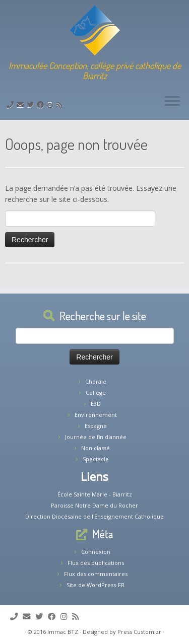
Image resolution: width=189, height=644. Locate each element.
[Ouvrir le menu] (172, 102)
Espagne (96, 426)
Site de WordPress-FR (96, 585)
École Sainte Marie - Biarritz (95, 494)
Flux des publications (96, 563)
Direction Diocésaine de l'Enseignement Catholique (94, 516)
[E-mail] (22, 104)
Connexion (96, 552)
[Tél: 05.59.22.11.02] (12, 104)
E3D (96, 404)
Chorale (96, 381)
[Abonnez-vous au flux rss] (60, 104)
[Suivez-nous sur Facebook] (42, 104)
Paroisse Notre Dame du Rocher (94, 505)
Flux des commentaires (96, 574)
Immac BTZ (63, 632)
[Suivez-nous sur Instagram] (51, 104)
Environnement (96, 415)
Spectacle (96, 459)
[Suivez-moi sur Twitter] (32, 104)
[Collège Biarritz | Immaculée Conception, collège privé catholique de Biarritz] (94, 30)
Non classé (96, 448)
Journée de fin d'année (96, 437)
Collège (96, 392)
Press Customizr (139, 632)
